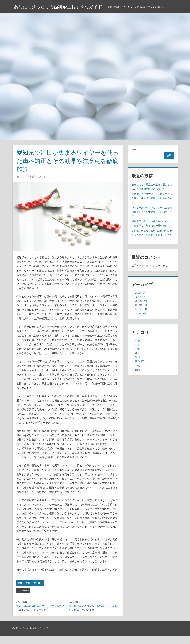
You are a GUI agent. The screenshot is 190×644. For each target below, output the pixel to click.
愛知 (28, 591)
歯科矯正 (38, 591)
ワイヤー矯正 (23, 599)
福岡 (137, 378)
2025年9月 (140, 322)
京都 (137, 349)
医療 (20, 591)
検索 (134, 158)
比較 (137, 374)
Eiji (44, 185)
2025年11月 (141, 313)
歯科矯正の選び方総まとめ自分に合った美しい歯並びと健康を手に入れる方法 (152, 206)
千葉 (137, 357)
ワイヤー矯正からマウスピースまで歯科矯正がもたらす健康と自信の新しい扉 (152, 220)
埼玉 (137, 361)
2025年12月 (141, 309)
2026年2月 (140, 301)
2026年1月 (140, 305)
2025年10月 (141, 318)
